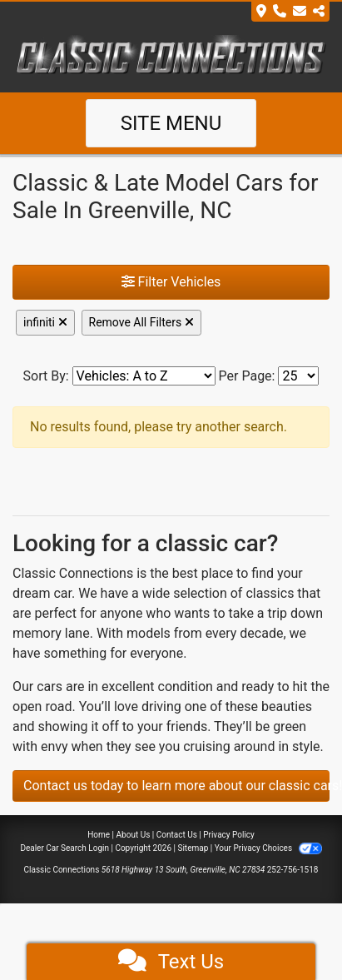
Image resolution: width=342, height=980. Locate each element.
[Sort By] (144, 376)
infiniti (45, 322)
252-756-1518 (293, 870)
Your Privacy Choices (268, 848)
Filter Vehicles (171, 282)
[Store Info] (290, 12)
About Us (134, 835)
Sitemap (193, 848)
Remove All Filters (141, 322)
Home (99, 835)
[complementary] (292, 930)
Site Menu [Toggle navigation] (171, 123)
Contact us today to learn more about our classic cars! (176, 786)
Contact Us (177, 835)
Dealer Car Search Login (64, 848)
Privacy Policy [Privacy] (229, 835)
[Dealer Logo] (171, 56)
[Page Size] (298, 376)
